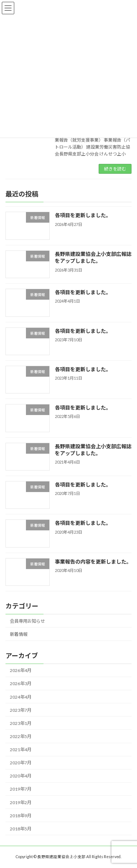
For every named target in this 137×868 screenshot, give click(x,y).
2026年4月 (21, 671)
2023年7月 (21, 710)
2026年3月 (21, 684)
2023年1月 (21, 723)
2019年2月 (21, 802)
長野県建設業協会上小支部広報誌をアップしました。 (93, 258)
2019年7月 (21, 789)
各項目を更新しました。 (83, 216)
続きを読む (115, 169)
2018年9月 (21, 816)
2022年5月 (21, 736)
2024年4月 (21, 697)
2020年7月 (21, 763)
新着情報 (19, 634)
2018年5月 (21, 829)
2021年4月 (21, 750)
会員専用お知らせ (27, 621)
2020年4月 (21, 776)
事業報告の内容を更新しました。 (93, 562)
